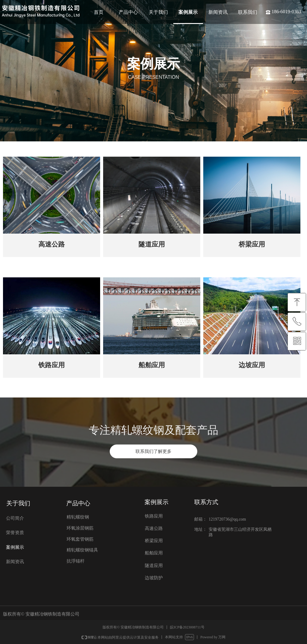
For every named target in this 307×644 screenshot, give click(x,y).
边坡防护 (154, 578)
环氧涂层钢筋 (80, 528)
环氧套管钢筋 (80, 539)
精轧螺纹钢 (78, 517)
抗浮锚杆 (76, 561)
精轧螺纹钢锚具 (82, 550)
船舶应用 (154, 553)
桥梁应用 (154, 541)
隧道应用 (154, 566)
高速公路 (154, 528)
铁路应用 (154, 516)
